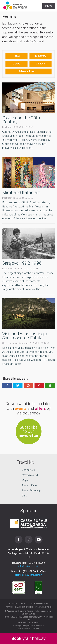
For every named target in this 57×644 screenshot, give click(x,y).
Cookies (23, 604)
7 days (17, 64)
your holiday (28, 638)
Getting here (28, 470)
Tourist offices (30, 485)
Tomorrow (40, 56)
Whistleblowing (43, 607)
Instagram (29, 540)
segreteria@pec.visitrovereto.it (30, 626)
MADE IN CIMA (33, 629)
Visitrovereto (15, 6)
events (21, 408)
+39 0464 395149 (37, 571)
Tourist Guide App (31, 490)
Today (17, 56)
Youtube (39, 540)
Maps (25, 480)
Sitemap (13, 604)
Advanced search (28, 71)
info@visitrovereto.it (28, 566)
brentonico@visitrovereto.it (29, 575)
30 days (41, 64)
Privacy (9, 607)
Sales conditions (24, 607)
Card (24, 496)
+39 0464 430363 (36, 563)
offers (40, 408)
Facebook (19, 540)
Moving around (30, 475)
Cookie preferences (38, 604)
